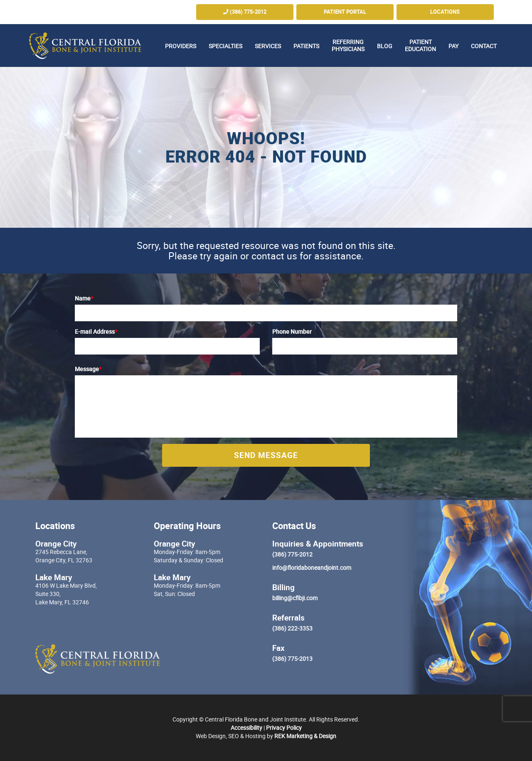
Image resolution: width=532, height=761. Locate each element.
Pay (453, 46)
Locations (445, 12)
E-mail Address (96, 331)
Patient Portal (345, 12)
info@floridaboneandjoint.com (312, 568)
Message (88, 369)
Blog (385, 46)
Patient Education (420, 45)
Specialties (225, 46)
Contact (484, 46)
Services (268, 46)
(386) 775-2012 (245, 12)
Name (84, 298)
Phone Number (292, 331)
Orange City (56, 543)
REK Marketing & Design (305, 736)
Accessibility (246, 728)
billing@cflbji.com (295, 598)
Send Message (266, 455)
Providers (181, 46)
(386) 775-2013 (292, 659)
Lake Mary (54, 577)
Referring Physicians (348, 45)
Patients (306, 46)
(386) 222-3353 (292, 628)
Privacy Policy (284, 728)
